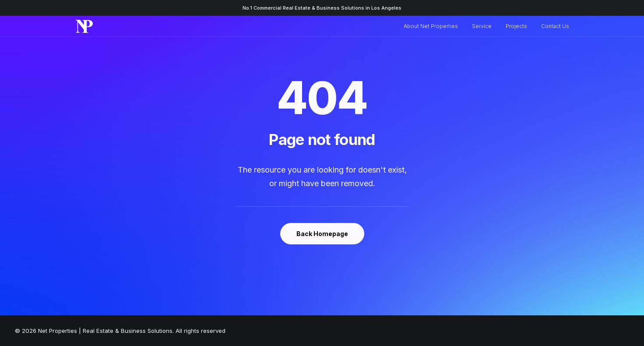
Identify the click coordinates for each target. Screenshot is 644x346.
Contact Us (555, 26)
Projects (516, 26)
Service (482, 26)
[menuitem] (434, 26)
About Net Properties (431, 26)
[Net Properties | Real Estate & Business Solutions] (84, 26)
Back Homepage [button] (322, 234)
